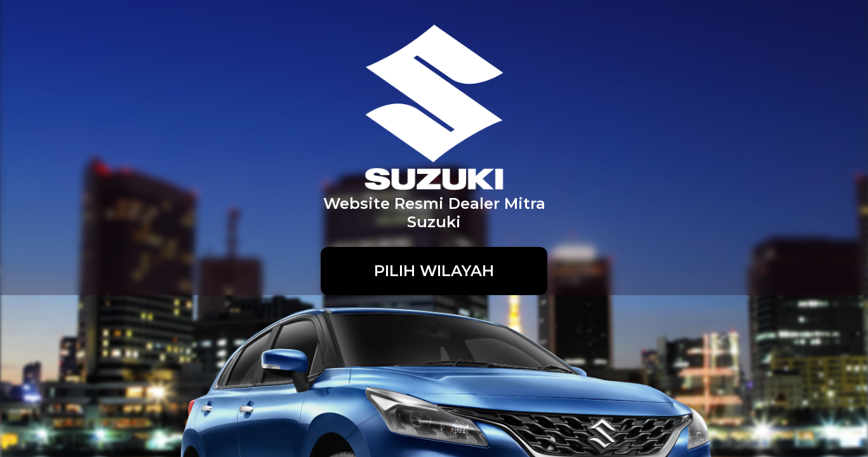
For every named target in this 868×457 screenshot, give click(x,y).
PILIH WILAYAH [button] (434, 271)
